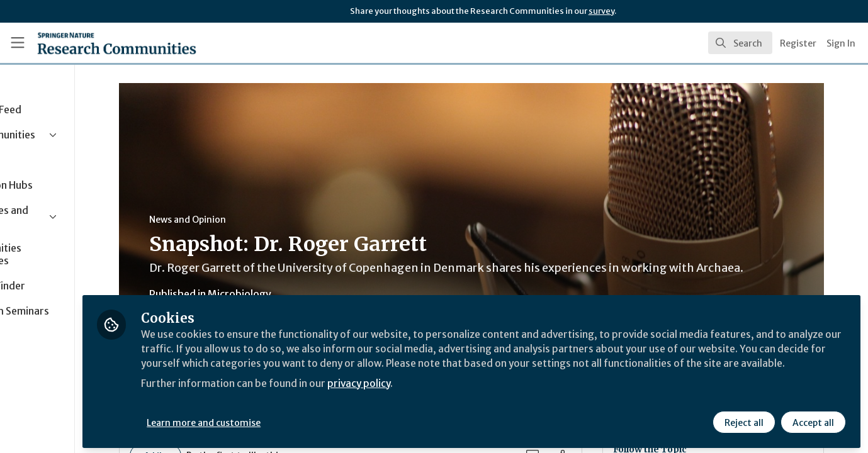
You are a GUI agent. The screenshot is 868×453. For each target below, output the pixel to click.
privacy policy (448, 395)
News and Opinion (240, 220)
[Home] (99, 43)
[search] (740, 43)
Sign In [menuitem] (841, 43)
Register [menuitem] (798, 43)
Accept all (813, 420)
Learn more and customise (290, 420)
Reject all (743, 420)
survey (601, 11)
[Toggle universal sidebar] (18, 43)
